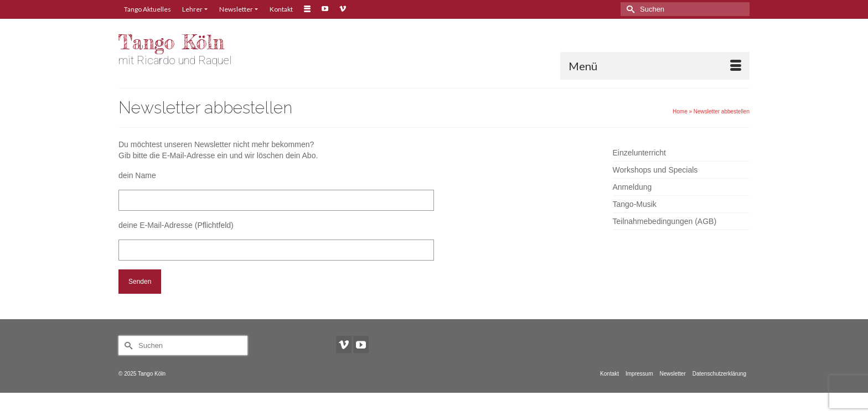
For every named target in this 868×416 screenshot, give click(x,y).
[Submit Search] (629, 9)
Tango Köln (171, 42)
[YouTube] (361, 344)
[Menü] (655, 66)
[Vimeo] (344, 344)
